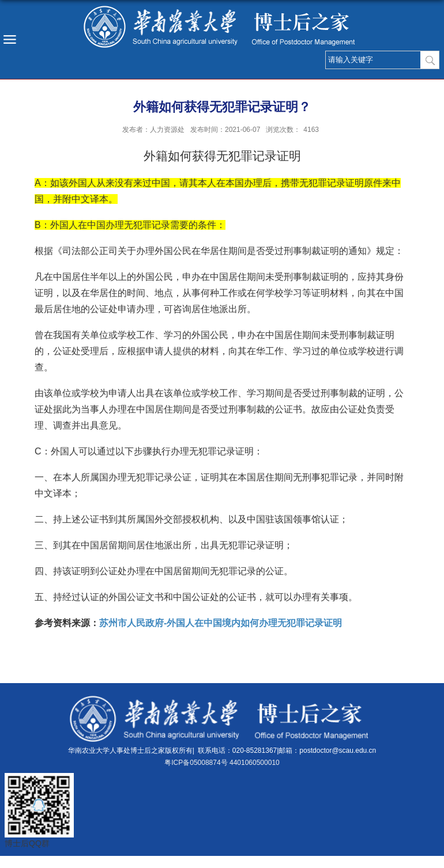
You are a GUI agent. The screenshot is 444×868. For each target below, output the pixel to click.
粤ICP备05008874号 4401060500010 (222, 763)
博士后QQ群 (27, 843)
